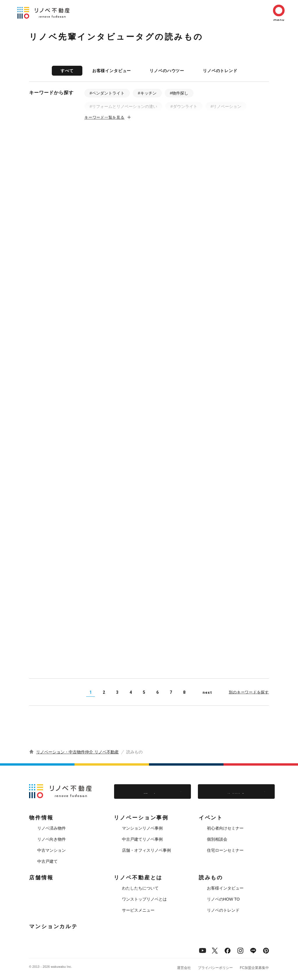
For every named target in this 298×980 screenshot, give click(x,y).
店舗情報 (41, 878)
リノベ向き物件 (52, 839)
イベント (211, 818)
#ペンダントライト (107, 93)
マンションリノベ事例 (142, 828)
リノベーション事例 (141, 818)
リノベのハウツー (167, 71)
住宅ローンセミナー (225, 850)
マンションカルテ (53, 926)
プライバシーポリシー (215, 968)
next (207, 692)
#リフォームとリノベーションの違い (123, 106)
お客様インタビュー (112, 71)
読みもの (211, 878)
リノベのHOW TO (223, 899)
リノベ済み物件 (52, 828)
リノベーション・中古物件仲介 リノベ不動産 (77, 752)
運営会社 (184, 968)
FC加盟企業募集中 (254, 968)
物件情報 (41, 818)
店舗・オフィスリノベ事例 (146, 850)
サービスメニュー (138, 910)
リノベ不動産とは (138, 878)
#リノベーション (226, 106)
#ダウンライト (184, 106)
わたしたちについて (140, 888)
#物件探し (179, 93)
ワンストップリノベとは (144, 899)
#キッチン (147, 93)
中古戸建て (47, 861)
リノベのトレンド (220, 71)
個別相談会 (217, 839)
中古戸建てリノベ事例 (142, 839)
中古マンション (52, 850)
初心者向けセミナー (225, 828)
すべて (67, 71)
